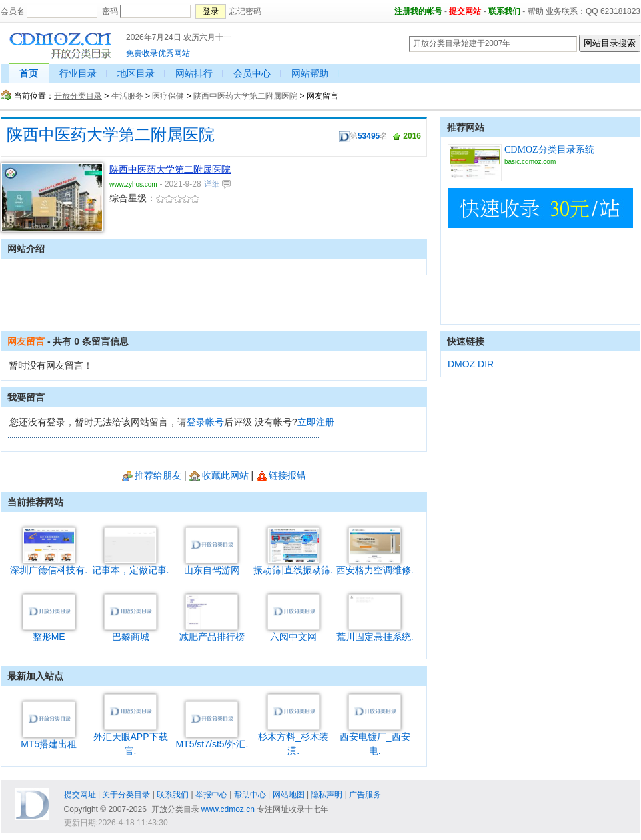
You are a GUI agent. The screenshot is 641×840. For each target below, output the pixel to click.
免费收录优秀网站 (158, 53)
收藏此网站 (219, 475)
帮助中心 (250, 795)
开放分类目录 (78, 96)
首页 (29, 73)
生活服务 (127, 96)
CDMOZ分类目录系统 (549, 150)
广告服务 (365, 795)
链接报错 (281, 475)
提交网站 (465, 11)
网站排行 (194, 73)
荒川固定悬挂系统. (375, 632)
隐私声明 (326, 795)
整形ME (49, 632)
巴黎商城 (130, 632)
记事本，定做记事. (131, 565)
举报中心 (211, 795)
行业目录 (78, 73)
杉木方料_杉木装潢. (293, 739)
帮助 (536, 11)
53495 (369, 136)
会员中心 (252, 73)
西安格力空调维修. (375, 565)
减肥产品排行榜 (212, 632)
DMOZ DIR (471, 364)
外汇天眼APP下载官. (131, 739)
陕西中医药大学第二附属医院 (245, 96)
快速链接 (466, 341)
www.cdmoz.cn (228, 809)
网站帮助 (310, 73)
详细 (217, 184)
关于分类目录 (126, 795)
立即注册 (316, 422)
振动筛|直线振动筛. (293, 565)
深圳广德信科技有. (49, 565)
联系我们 (504, 11)
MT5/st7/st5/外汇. (212, 739)
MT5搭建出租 (49, 739)
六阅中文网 (294, 632)
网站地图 (289, 795)
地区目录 (136, 73)
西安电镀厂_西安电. (375, 739)
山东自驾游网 (212, 565)
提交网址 (80, 795)
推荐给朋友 (152, 475)
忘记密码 (245, 11)
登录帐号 (205, 422)
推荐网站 (466, 127)
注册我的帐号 (418, 11)
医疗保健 (168, 96)
